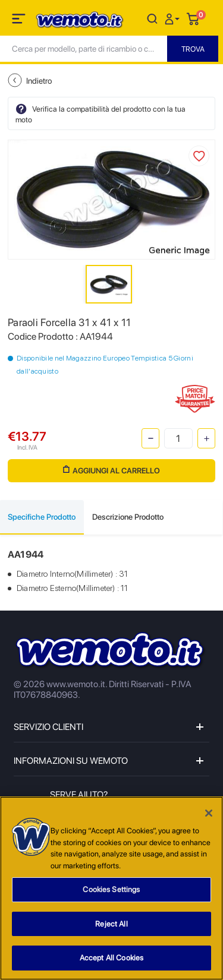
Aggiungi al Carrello (111, 470)
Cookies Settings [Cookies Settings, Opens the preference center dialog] (111, 891)
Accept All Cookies (111, 959)
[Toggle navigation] (20, 21)
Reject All (111, 924)
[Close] (209, 814)
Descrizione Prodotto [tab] (128, 517)
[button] (174, 18)
